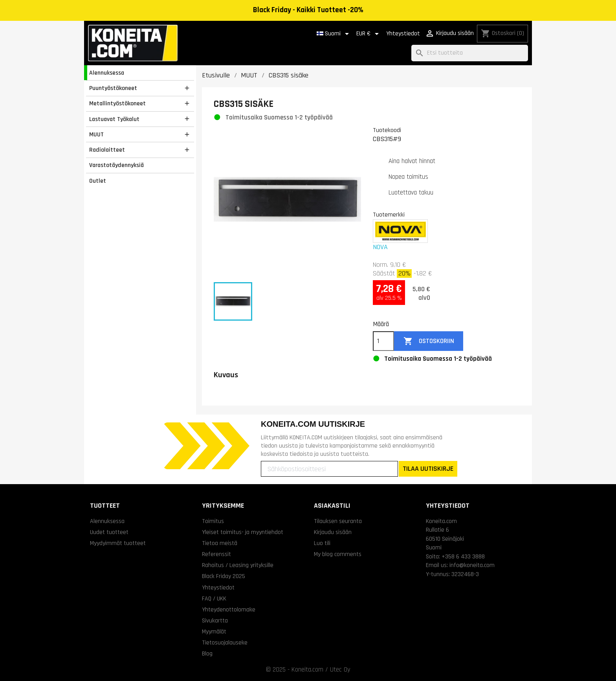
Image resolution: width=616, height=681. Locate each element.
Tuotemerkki (389, 215)
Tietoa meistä (220, 543)
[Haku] (470, 53)
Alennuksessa (107, 73)
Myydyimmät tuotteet (118, 543)
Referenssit (216, 554)
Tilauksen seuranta (338, 521)
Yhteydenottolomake (229, 609)
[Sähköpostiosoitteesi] (329, 469)
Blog (207, 653)
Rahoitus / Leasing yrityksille (238, 565)
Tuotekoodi (387, 130)
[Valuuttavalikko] (369, 34)
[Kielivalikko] (334, 34)
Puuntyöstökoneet (113, 88)
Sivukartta (215, 620)
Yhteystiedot (403, 34)
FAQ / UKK (214, 598)
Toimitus (213, 521)
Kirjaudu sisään (333, 532)
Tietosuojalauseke (225, 642)
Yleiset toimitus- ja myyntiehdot (243, 532)
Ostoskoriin (429, 341)
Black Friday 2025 (224, 576)
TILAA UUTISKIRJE (428, 469)
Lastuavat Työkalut (114, 119)
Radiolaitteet (107, 150)
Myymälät (214, 631)
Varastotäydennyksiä (116, 165)
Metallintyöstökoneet (117, 103)
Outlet (98, 181)
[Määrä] (383, 341)
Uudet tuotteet (109, 532)
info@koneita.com (472, 565)
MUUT (96, 134)
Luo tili (322, 543)
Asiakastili (332, 506)
